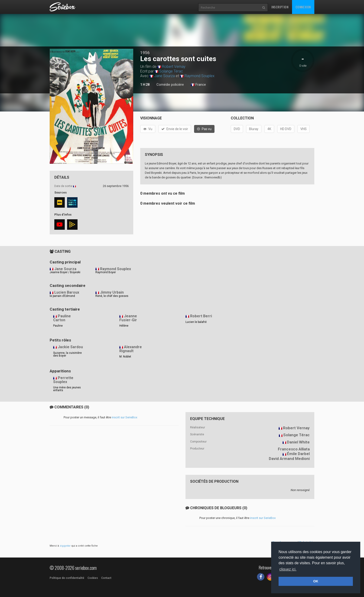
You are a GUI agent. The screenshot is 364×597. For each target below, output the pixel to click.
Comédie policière (170, 85)
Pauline (58, 326)
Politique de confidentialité (67, 578)
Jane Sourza (164, 76)
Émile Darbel (298, 454)
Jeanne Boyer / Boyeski (65, 272)
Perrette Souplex (63, 380)
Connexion (303, 7)
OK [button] (316, 581)
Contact (106, 578)
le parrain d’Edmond (62, 296)
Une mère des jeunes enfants (67, 389)
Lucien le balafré (196, 322)
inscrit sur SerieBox (124, 417)
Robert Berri (201, 316)
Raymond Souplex (200, 76)
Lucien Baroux (67, 292)
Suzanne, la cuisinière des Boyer (67, 354)
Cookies (93, 578)
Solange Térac (171, 71)
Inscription (280, 7)
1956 (145, 53)
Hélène (124, 326)
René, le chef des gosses (112, 296)
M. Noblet (125, 357)
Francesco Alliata (294, 449)
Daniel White (298, 442)
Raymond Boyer (106, 272)
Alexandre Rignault (131, 349)
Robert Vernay (174, 67)
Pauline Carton (62, 318)
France (198, 85)
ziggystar (65, 546)
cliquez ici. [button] (288, 569)
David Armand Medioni (289, 459)
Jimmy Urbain (112, 292)
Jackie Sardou (70, 347)
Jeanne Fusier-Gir (128, 318)
